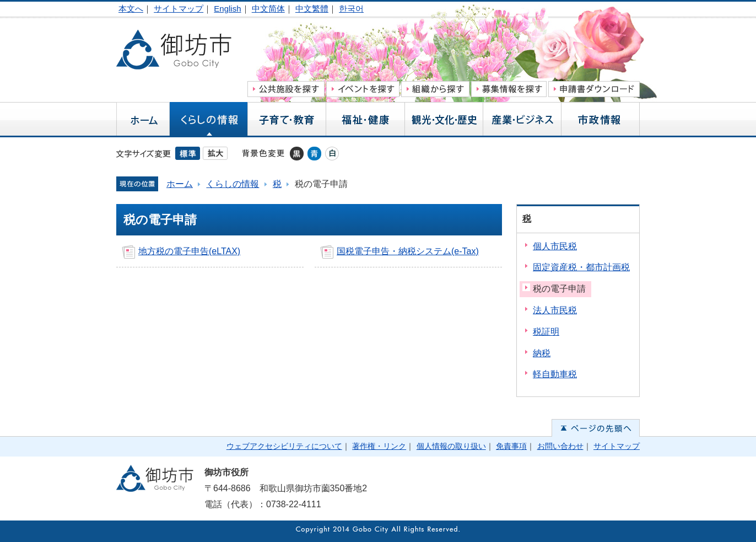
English (227, 9)
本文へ (131, 9)
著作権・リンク (379, 446)
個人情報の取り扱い (451, 446)
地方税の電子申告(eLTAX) (189, 251)
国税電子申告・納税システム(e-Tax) (408, 251)
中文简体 (268, 9)
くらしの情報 (233, 184)
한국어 (351, 9)
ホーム (180, 184)
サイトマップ (179, 9)
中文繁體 (312, 9)
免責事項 (511, 446)
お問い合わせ (560, 446)
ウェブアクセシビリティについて (284, 446)
